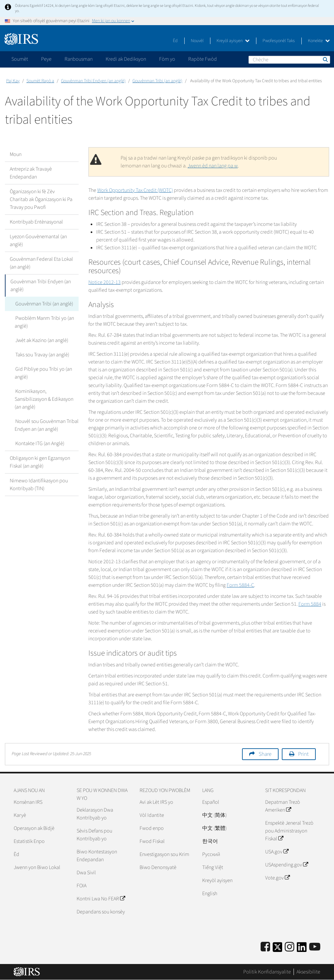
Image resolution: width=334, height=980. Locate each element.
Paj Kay (13, 81)
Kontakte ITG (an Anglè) (39, 443)
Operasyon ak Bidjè (34, 828)
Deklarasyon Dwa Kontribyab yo (95, 814)
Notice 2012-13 (105, 282)
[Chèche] (289, 60)
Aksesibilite (308, 972)
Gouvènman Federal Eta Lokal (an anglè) (41, 263)
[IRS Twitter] (278, 949)
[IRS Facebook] (265, 947)
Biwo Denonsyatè (158, 867)
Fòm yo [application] (167, 59)
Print (303, 754)
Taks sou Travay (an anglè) (42, 355)
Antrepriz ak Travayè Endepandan (31, 173)
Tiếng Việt (213, 867)
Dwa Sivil (86, 873)
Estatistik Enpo (29, 841)
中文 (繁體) (214, 828)
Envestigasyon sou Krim (164, 854)
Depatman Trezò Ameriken (283, 806)
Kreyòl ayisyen (233, 41)
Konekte (319, 41)
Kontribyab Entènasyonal (36, 222)
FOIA (82, 886)
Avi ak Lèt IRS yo (156, 802)
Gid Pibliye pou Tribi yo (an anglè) (43, 373)
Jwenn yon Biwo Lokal (37, 867)
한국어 (210, 841)
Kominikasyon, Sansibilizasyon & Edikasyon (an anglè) (44, 399)
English (210, 894)
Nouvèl (197, 41)
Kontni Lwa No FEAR (101, 899)
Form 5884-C (240, 585)
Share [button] (265, 754)
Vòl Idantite (152, 815)
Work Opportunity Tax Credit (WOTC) (135, 190)
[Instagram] (289, 947)
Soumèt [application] (20, 59)
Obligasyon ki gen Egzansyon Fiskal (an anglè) (40, 462)
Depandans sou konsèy (101, 912)
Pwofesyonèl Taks (279, 41)
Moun (16, 154)
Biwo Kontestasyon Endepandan (97, 856)
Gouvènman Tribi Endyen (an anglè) (93, 81)
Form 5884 (310, 604)
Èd (175, 41)
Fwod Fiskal (152, 841)
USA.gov (277, 852)
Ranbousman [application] (79, 59)
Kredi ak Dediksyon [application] (126, 59)
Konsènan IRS (28, 802)
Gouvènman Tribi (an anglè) (157, 81)
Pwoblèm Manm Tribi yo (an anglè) (44, 322)
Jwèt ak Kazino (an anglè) (41, 340)
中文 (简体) (214, 815)
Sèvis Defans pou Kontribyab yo (94, 835)
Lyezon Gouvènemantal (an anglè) (38, 241)
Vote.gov (277, 878)
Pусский (211, 854)
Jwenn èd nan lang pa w (213, 166)
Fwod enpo (152, 828)
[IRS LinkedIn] (302, 949)
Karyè (20, 815)
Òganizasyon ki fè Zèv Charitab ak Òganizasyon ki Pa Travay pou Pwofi (41, 199)
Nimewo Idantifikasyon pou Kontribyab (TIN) (39, 485)
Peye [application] (46, 59)
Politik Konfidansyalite (267, 972)
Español (211, 802)
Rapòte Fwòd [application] (203, 59)
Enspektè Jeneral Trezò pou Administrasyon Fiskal (289, 831)
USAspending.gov (287, 865)
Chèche (325, 59)
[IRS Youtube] (315, 947)
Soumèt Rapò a (40, 81)
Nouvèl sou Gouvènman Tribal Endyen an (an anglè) (46, 425)
